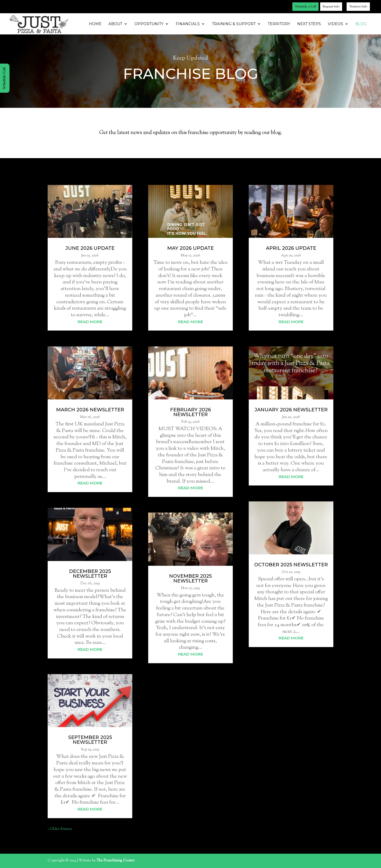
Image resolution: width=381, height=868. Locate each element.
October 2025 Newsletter (291, 565)
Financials (188, 24)
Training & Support (234, 24)
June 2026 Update (90, 248)
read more (90, 322)
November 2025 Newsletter (190, 578)
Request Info (331, 7)
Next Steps (309, 24)
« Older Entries (60, 829)
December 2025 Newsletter (90, 574)
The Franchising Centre (116, 861)
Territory (279, 24)
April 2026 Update (291, 248)
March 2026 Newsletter (90, 410)
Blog (361, 24)
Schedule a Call (305, 7)
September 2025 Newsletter (90, 740)
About (115, 24)
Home (95, 24)
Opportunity (149, 24)
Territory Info (358, 7)
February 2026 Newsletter (190, 412)
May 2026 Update (190, 248)
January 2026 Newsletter (291, 410)
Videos (335, 24)
